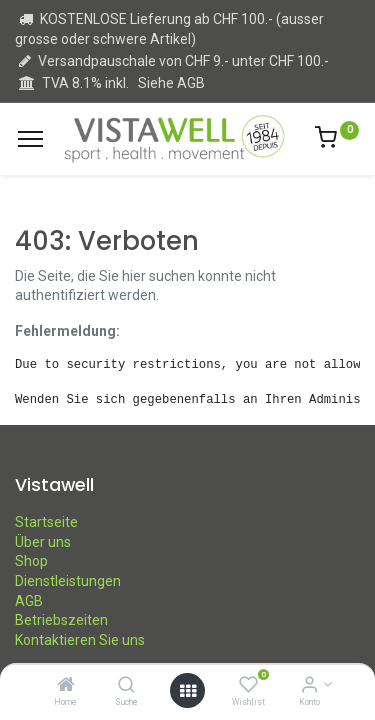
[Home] (66, 686)
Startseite (46, 522)
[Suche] (126, 686)
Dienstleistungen (68, 581)
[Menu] (30, 139)
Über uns (43, 542)
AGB (29, 601)
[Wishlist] (248, 686)
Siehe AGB (171, 83)
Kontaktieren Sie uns (80, 640)
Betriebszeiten (61, 620)
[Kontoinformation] (309, 686)
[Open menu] (188, 691)
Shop (31, 561)
